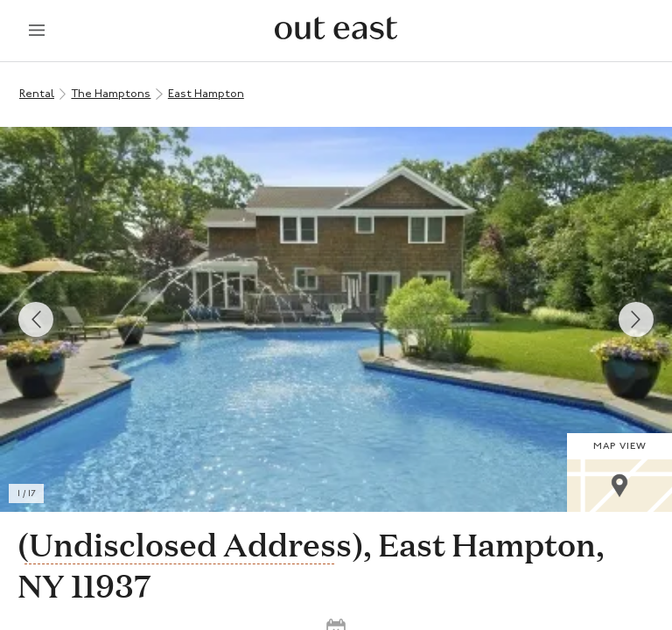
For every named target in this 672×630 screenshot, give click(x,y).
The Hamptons (111, 94)
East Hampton (206, 94)
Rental (37, 94)
